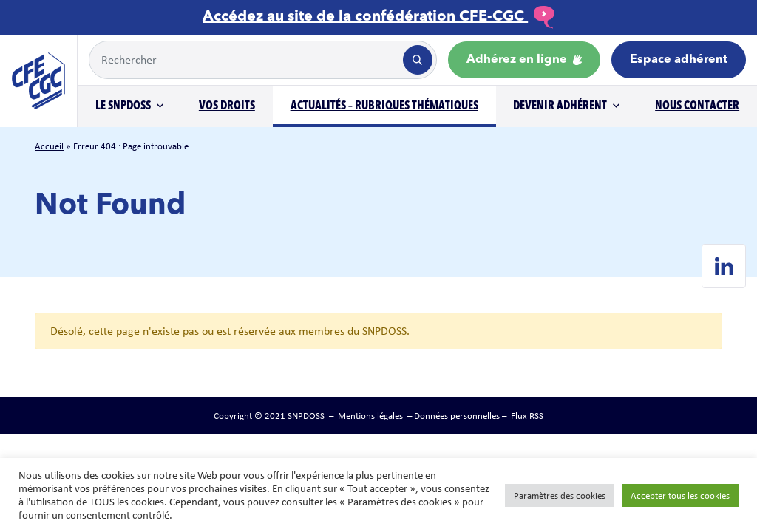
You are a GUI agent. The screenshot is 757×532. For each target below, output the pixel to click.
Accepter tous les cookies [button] (680, 495)
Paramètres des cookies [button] (560, 495)
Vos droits (227, 106)
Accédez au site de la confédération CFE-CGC (378, 17)
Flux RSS (527, 416)
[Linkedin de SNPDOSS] (724, 266)
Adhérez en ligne (524, 60)
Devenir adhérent (560, 106)
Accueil (49, 146)
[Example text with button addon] (244, 60)
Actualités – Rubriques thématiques (384, 106)
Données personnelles (457, 416)
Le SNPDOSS (123, 106)
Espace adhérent (679, 60)
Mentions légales (370, 416)
